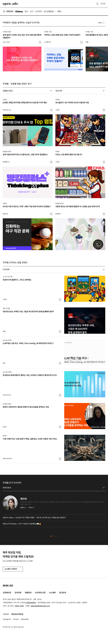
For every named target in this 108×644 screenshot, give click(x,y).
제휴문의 (28, 593)
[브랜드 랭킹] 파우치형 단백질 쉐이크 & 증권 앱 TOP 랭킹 (25, 103)
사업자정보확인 (31, 603)
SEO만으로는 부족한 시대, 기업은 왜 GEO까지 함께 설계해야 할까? (28, 312)
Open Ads (10, 4)
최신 (26, 11)
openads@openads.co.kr (40, 606)
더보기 (102, 23)
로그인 (103, 4)
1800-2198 (19, 606)
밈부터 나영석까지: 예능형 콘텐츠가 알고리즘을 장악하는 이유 (26, 407)
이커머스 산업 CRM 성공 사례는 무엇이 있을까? (62, 35)
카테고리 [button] (8, 11)
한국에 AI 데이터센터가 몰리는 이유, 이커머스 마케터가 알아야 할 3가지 (30, 375)
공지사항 (18, 593)
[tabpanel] (54, 368)
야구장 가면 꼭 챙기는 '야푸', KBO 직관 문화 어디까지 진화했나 (27, 207)
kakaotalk (25, 619)
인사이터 (39, 11)
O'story (19, 12)
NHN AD (8, 586)
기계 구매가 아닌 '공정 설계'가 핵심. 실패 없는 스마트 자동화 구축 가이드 (30, 439)
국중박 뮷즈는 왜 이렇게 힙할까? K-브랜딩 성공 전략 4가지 (78, 207)
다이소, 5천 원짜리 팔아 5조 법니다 (69, 155)
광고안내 (63, 593)
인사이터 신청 (40, 593)
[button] (51, 536)
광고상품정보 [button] (49, 11)
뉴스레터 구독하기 (13, 569)
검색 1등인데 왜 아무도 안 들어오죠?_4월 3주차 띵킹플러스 (25, 155)
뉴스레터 (52, 593)
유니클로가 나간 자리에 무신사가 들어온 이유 (72, 103)
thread (16, 619)
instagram (7, 619)
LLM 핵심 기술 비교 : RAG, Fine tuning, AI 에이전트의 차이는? (28, 343)
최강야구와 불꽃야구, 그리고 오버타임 (17, 280)
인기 (32, 11)
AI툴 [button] (59, 11)
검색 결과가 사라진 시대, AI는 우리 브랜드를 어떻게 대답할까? (22, 36)
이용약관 (6, 614)
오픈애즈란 (7, 593)
